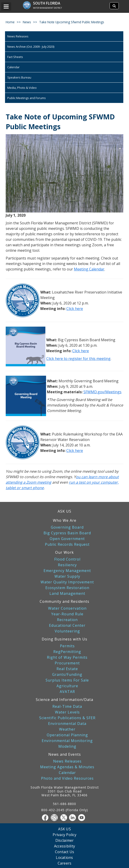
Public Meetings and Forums (27, 98)
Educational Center (67, 625)
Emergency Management (67, 571)
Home (10, 22)
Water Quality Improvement (67, 582)
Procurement (67, 663)
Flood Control (67, 559)
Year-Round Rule (67, 614)
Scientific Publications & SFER (67, 718)
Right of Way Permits (67, 657)
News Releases (18, 36)
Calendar (13, 67)
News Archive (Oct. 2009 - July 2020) (31, 47)
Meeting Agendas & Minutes (67, 767)
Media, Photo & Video (22, 88)
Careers (65, 863)
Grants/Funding (67, 675)
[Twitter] (64, 818)
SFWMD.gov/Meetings (102, 392)
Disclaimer (65, 840)
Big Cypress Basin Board (67, 533)
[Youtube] (83, 818)
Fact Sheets (15, 57)
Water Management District (48, 8)
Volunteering (67, 631)
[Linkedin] (74, 818)
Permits (67, 646)
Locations (64, 857)
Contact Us (65, 852)
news (27, 22)
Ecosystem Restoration (67, 588)
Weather (67, 729)
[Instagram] (55, 818)
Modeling (67, 746)
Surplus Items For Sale (67, 680)
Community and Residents (64, 601)
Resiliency (67, 565)
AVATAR (67, 692)
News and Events (65, 754)
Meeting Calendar (89, 269)
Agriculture (67, 686)
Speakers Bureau (19, 77)
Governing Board (67, 527)
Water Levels (67, 712)
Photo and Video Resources (67, 778)
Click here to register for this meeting (78, 359)
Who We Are (65, 520)
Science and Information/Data (64, 700)
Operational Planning (67, 735)
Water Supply (67, 576)
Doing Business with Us (64, 639)
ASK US (64, 511)
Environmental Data (67, 724)
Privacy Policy (64, 835)
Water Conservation (67, 608)
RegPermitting (67, 652)
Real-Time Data (67, 707)
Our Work (64, 552)
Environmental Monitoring (67, 741)
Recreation (67, 620)
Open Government (67, 539)
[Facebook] (46, 818)
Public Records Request (67, 544)
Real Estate (67, 669)
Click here (75, 309)
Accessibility (64, 846)
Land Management (67, 594)
